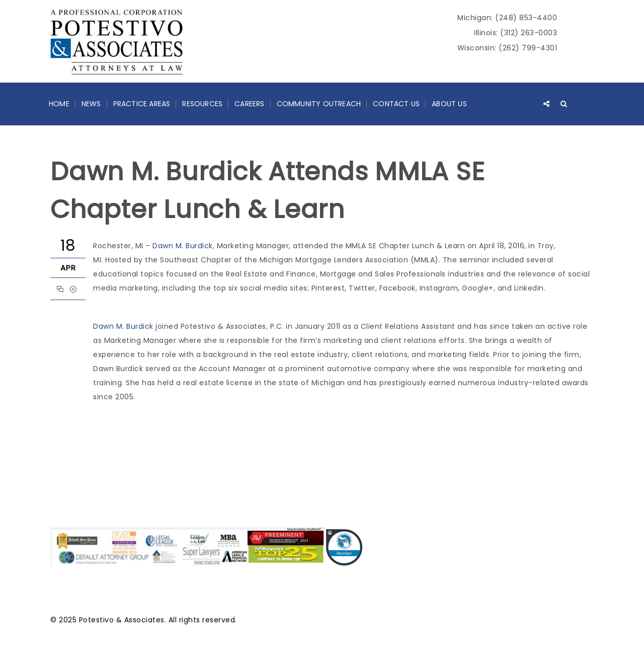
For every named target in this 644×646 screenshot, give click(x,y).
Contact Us (396, 104)
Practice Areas (142, 104)
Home (59, 104)
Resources (202, 104)
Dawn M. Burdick (183, 246)
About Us (449, 104)
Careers (249, 104)
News (91, 104)
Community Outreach (319, 104)
